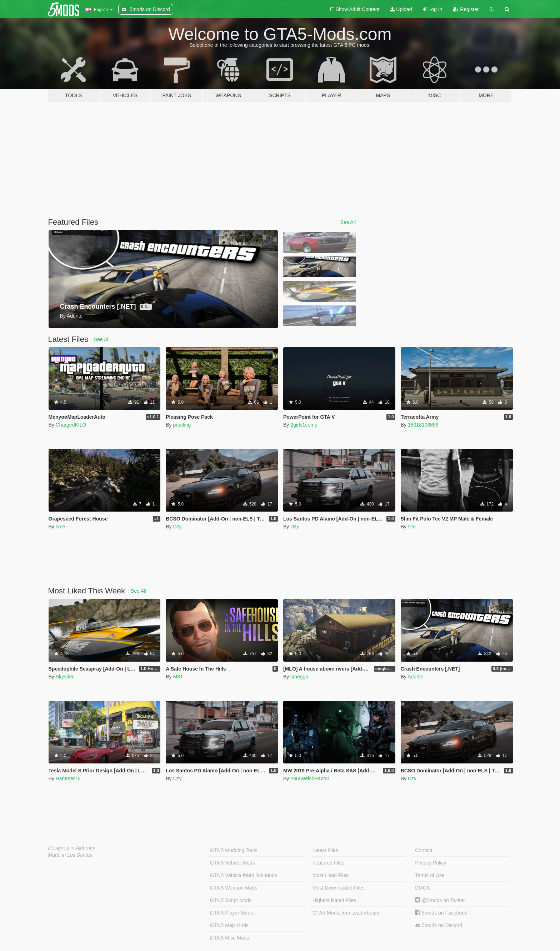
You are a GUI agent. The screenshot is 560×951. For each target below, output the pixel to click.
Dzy (177, 527)
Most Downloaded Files (339, 888)
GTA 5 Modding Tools (234, 850)
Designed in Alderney (72, 848)
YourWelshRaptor (310, 778)
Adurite (415, 677)
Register (466, 9)
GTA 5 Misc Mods (229, 938)
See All (348, 222)
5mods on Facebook (441, 913)
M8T (178, 677)
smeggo (299, 677)
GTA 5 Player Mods (231, 913)
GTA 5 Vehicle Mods (232, 863)
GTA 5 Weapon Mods (234, 888)
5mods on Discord (439, 925)
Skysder (65, 677)
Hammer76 (68, 778)
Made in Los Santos (70, 855)
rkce (60, 527)
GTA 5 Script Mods (231, 900)
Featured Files (328, 863)
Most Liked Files (331, 875)
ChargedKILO (71, 425)
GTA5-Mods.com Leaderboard (346, 913)
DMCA (422, 888)
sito (412, 527)
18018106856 (423, 425)
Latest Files (325, 850)
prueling (182, 425)
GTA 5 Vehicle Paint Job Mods (244, 875)
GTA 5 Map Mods (229, 925)
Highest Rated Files (334, 900)
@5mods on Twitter (440, 900)
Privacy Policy (431, 863)
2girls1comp (304, 425)
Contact (424, 850)
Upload (401, 9)
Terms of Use (430, 875)
